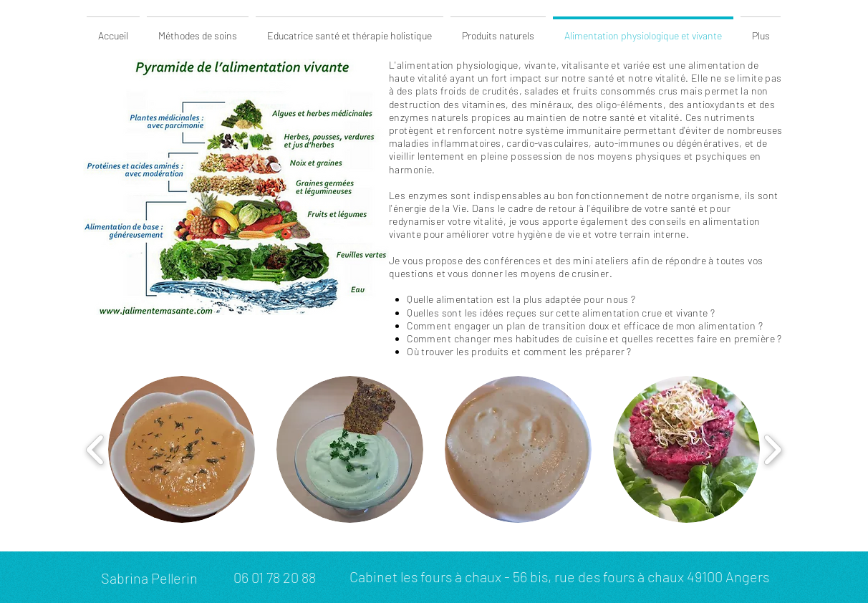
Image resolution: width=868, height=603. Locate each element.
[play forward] (772, 449)
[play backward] (96, 449)
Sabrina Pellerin (149, 578)
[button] (182, 449)
